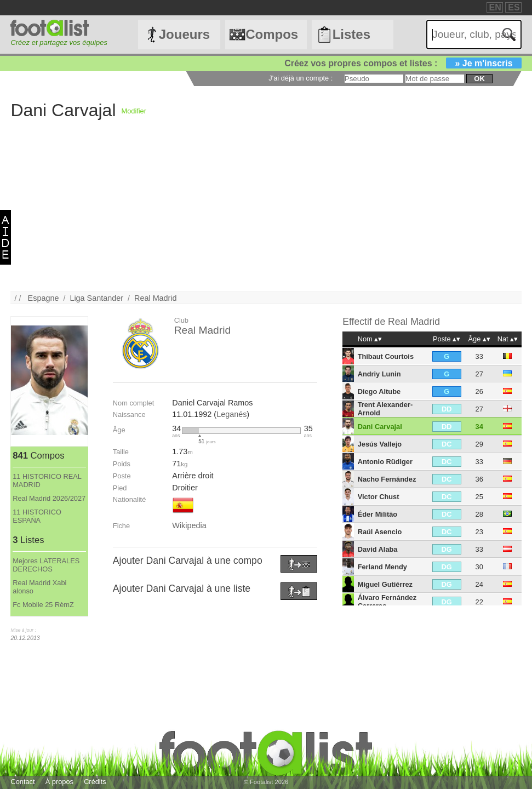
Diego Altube (379, 391)
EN (495, 7)
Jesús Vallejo (380, 444)
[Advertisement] (266, 215)
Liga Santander (96, 298)
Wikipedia (189, 525)
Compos (272, 34)
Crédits (95, 782)
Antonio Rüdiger (385, 462)
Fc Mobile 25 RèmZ (43, 605)
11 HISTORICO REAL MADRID (47, 481)
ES (514, 7)
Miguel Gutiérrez (385, 584)
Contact (22, 782)
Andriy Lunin (379, 374)
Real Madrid (156, 298)
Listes (351, 34)
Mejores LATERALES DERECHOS (46, 565)
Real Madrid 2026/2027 (49, 498)
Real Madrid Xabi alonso (39, 587)
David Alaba (378, 549)
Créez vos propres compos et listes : (403, 63)
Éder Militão (378, 514)
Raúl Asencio (380, 532)
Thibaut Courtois (386, 356)
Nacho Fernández (387, 479)
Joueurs (184, 34)
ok (479, 79)
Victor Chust (379, 497)
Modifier (134, 111)
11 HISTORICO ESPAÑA (37, 516)
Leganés (231, 414)
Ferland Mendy (382, 567)
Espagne (44, 298)
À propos (59, 782)
